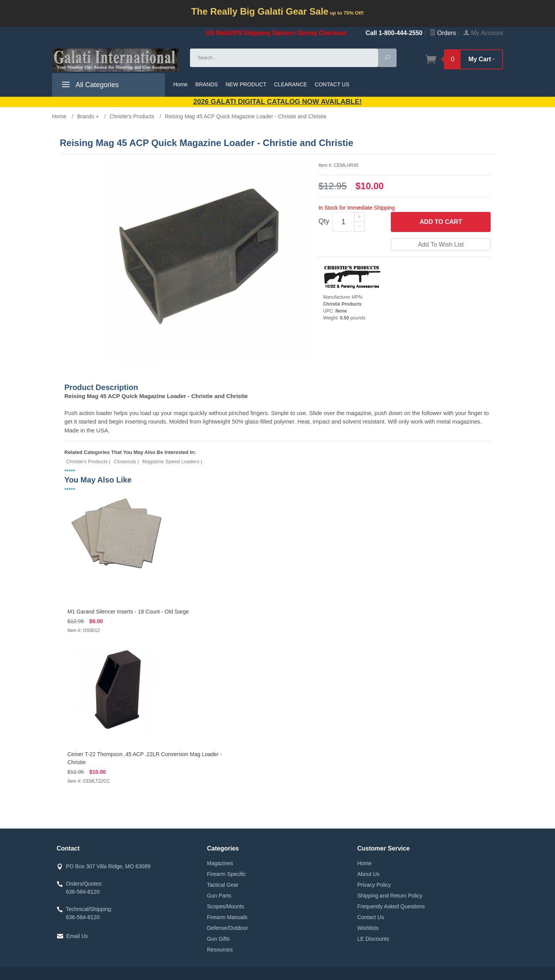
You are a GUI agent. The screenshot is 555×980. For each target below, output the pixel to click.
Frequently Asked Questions (391, 906)
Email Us (77, 936)
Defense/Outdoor (228, 928)
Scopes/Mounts (226, 906)
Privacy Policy (374, 885)
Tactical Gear (223, 885)
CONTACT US (332, 84)
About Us (368, 874)
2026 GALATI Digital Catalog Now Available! (278, 102)
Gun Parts (219, 896)
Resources (220, 950)
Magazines (220, 863)
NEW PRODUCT (246, 84)
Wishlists (368, 928)
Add (441, 222)
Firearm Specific (226, 874)
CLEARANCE (291, 84)
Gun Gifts (218, 939)
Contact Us (371, 917)
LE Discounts (373, 939)
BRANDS (207, 84)
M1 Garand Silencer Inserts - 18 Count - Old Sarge (128, 612)
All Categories (89, 86)
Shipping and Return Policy (390, 896)
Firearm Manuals (227, 917)
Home (181, 84)
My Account (483, 33)
